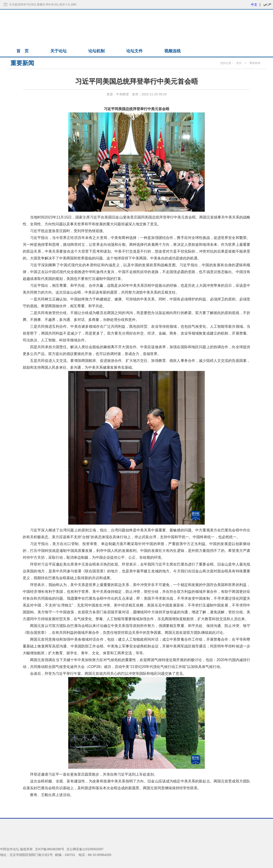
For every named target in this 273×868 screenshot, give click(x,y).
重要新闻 (255, 63)
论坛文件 (134, 51)
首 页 (23, 51)
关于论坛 (58, 51)
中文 (254, 5)
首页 (239, 63)
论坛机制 (96, 51)
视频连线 (172, 51)
